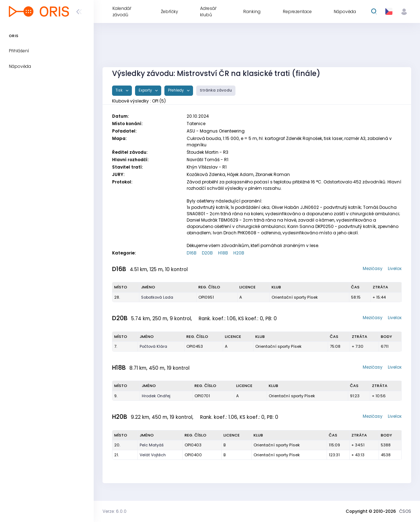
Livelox (395, 268)
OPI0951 (206, 297)
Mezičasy (373, 268)
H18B (223, 253)
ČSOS (405, 511)
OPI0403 (193, 445)
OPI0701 (202, 396)
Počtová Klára (153, 346)
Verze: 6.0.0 (115, 511)
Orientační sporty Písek (295, 297)
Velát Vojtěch (153, 455)
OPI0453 (195, 346)
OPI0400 (193, 455)
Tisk (120, 90)
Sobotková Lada (157, 297)
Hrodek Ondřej (156, 396)
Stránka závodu (216, 90)
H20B (239, 253)
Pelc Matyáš (152, 445)
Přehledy (176, 90)
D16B (192, 253)
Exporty (146, 90)
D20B (207, 253)
